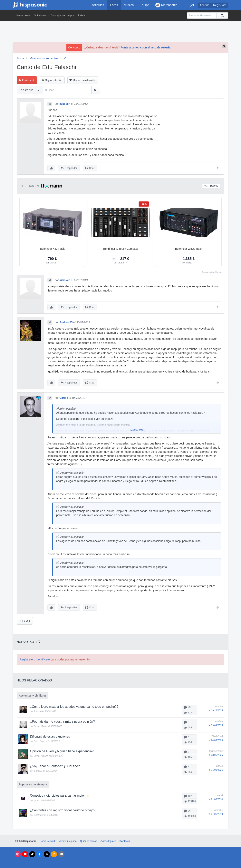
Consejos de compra (62, 15)
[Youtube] (25, 853)
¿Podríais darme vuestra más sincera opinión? (62, 721)
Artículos (98, 5)
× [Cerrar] (39, 641)
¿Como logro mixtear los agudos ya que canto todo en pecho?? (74, 706)
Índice (82, 15)
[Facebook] (39, 853)
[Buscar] (222, 15)
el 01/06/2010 (216, 813)
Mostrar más (137, 429)
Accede (204, 5)
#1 (50, 104)
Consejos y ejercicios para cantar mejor (57, 795)
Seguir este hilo (53, 80)
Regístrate (220, 5)
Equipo (145, 5)
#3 (50, 322)
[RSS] (54, 853)
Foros (114, 5)
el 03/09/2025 (216, 725)
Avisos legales (108, 840)
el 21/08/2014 (216, 798)
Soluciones (40, 15)
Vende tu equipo (68, 840)
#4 (50, 397)
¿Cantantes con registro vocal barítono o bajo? (63, 809)
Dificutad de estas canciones (50, 735)
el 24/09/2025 (216, 739)
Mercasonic (166, 5)
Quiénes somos (88, 840)
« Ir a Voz (25, 620)
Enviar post (28, 80)
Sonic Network (48, 840)
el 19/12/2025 (216, 710)
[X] (47, 853)
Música (129, 5)
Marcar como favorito (84, 80)
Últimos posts (22, 15)
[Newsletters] (61, 853)
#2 (50, 280)
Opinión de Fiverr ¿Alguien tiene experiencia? (62, 750)
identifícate (43, 659)
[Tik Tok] (32, 853)
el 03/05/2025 (216, 754)
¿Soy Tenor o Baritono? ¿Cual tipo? (55, 765)
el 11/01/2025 (216, 769)
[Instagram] (18, 853)
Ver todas (211, 186)
